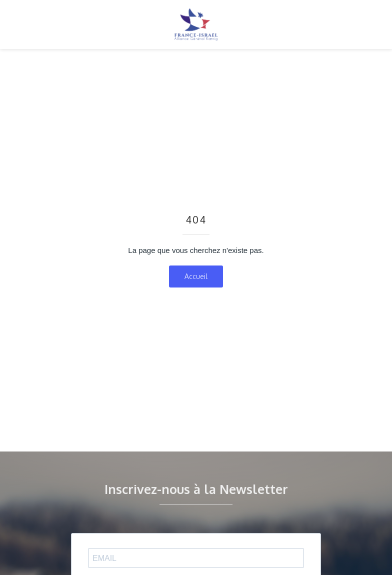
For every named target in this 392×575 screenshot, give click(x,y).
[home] (196, 24)
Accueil (196, 276)
